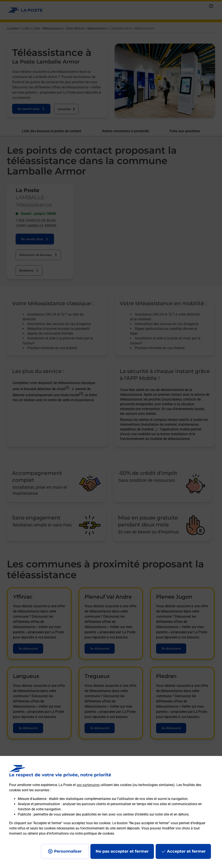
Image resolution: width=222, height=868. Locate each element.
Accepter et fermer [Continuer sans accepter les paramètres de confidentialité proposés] (186, 851)
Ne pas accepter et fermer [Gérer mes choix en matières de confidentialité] (122, 851)
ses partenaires (88, 785)
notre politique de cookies (95, 833)
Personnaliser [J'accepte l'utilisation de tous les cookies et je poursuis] (68, 851)
